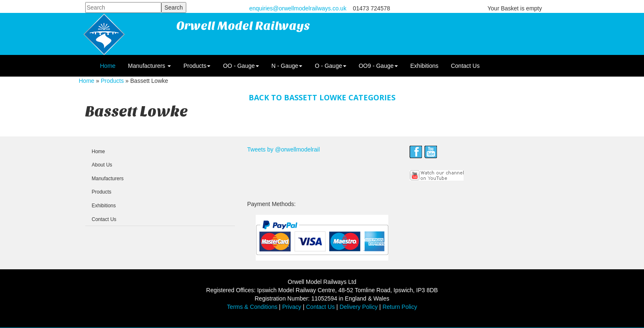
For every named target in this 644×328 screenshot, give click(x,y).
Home (108, 66)
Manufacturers (149, 66)
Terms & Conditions (252, 307)
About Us (102, 165)
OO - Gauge (241, 66)
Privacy (292, 307)
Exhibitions (424, 66)
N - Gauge (287, 66)
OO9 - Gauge (378, 66)
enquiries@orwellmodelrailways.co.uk (298, 8)
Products (197, 66)
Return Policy (400, 307)
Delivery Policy (359, 307)
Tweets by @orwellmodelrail (284, 149)
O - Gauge (330, 66)
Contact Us (465, 66)
